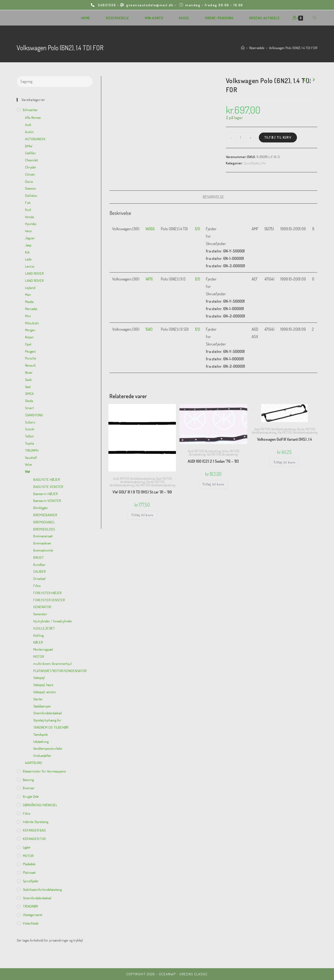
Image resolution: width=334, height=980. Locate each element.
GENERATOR (42, 607)
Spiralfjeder (252, 163)
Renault (30, 365)
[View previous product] (304, 80)
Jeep (28, 245)
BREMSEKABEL (44, 522)
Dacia (29, 181)
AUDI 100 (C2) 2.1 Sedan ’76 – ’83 (213, 461)
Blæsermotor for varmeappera (44, 771)
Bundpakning (213, 451)
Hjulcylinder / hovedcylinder (53, 621)
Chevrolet (31, 160)
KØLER (38, 642)
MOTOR (124, 478)
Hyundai (31, 224)
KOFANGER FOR (34, 839)
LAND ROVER (34, 273)
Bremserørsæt (43, 536)
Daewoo (30, 188)
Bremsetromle (43, 550)
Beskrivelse (213, 197)
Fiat (28, 203)
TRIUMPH (32, 450)
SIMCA (29, 394)
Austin (29, 132)
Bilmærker (30, 110)
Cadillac (30, 153)
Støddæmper (42, 706)
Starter (38, 699)
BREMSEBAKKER (45, 515)
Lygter (27, 847)
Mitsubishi (32, 323)
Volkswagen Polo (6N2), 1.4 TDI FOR (293, 48)
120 (198, 229)
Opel (28, 344)
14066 (150, 229)
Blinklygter (41, 508)
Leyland (30, 288)
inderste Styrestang (36, 822)
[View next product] (313, 80)
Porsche (30, 358)
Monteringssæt (43, 649)
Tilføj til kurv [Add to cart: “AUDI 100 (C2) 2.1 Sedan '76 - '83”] (213, 484)
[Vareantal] (241, 137)
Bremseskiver (42, 543)
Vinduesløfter (42, 756)
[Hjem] (243, 48)
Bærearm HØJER (45, 494)
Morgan (30, 330)
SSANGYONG (34, 415)
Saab (28, 380)
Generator (40, 614)
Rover (29, 372)
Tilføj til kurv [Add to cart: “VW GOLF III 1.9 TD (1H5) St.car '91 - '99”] (142, 515)
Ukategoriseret (33, 915)
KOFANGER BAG (34, 830)
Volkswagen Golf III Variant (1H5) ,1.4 (284, 439)
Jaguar (30, 238)
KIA (27, 252)
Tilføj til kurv (278, 137)
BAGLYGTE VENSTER (48, 487)
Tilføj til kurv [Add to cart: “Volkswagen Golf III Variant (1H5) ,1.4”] (284, 462)
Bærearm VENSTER (47, 501)
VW (263, 163)
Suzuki (30, 429)
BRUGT (38, 557)
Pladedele (29, 864)
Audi (116, 478)
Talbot (29, 436)
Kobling (38, 635)
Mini (28, 316)
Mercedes (31, 309)
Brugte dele (31, 796)
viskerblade (31, 923)
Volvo (225, 451)
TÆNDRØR (30, 906)
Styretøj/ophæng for (47, 720)
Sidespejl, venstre (44, 692)
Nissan (29, 337)
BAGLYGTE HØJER (47, 479)
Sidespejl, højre (43, 685)
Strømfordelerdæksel (47, 713)
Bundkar (39, 565)
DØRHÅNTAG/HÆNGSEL (40, 805)
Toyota (30, 443)
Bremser (29, 788)
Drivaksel (39, 579)
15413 (149, 329)
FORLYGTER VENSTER (49, 600)
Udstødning (41, 742)
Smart (29, 408)
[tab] (213, 197)
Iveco (28, 231)
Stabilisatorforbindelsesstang (42, 889)
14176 (149, 279)
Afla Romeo (33, 117)
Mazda (29, 302)
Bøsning (28, 780)
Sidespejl (39, 678)
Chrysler (31, 167)
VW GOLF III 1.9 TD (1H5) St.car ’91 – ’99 (142, 492)
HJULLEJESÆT (44, 628)
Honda (30, 217)
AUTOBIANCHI (35, 139)
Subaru (30, 422)
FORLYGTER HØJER (47, 593)
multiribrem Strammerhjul (52, 664)
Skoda (150, 482)
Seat (158, 478)
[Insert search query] (55, 82)
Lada (28, 259)
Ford (28, 210)
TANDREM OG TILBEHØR (51, 727)
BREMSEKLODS (44, 529)
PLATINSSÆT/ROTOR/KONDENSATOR (60, 671)
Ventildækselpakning (142, 478)
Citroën (30, 174)
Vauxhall (31, 457)
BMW (29, 146)
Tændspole (40, 734)
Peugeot (30, 351)
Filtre (37, 586)
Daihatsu (31, 195)
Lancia (30, 266)
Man (28, 294)
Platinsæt (29, 872)
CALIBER (39, 571)
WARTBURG (33, 763)
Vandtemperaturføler (48, 748)
